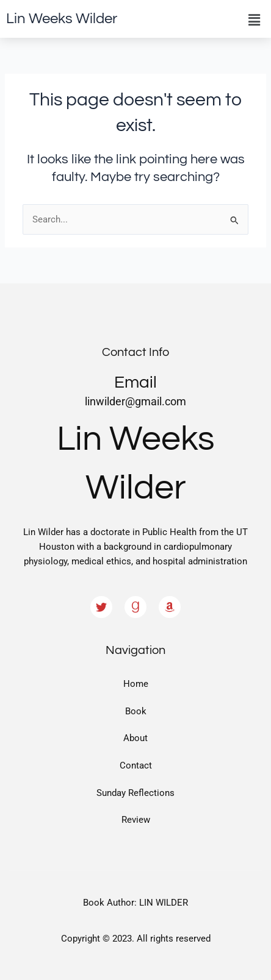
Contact (136, 765)
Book (136, 711)
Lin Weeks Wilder (62, 19)
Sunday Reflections (135, 793)
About (135, 738)
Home (136, 684)
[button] (255, 20)
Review (136, 820)
